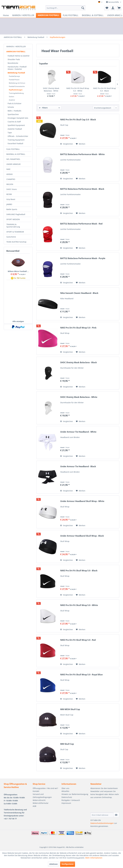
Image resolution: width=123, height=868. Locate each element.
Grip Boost (11, 199)
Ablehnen (53, 864)
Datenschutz (67, 797)
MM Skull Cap (67, 744)
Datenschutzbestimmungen (102, 823)
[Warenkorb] (119, 8)
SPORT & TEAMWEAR (15, 232)
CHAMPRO (11, 179)
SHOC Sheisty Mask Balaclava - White (58, 88)
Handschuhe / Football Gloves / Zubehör (17, 68)
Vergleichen (67, 144)
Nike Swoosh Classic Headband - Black (79, 293)
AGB (34, 806)
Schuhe (11, 107)
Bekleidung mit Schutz (17, 83)
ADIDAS (10, 174)
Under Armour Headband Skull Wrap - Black (82, 536)
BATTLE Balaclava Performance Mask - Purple (83, 258)
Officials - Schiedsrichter (18, 136)
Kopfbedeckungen (16, 90)
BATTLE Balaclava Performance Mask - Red (81, 224)
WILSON (10, 184)
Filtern (43, 108)
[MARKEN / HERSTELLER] (23, 15)
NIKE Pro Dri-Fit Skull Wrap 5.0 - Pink (78, 328)
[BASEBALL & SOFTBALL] (93, 15)
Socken (12, 97)
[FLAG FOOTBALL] (71, 15)
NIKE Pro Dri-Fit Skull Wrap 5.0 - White (98, 88)
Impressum (66, 803)
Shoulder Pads (14, 59)
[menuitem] (65, 8)
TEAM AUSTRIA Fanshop (16, 242)
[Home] (6, 15)
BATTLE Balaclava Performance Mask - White (82, 154)
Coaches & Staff (14, 122)
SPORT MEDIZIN (13, 219)
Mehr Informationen (94, 858)
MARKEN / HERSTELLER (16, 46)
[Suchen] (83, 8)
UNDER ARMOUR (13, 164)
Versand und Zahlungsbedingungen (42, 796)
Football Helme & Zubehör (19, 56)
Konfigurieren (68, 864)
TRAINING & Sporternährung (13, 226)
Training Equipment (16, 140)
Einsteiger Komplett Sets (18, 118)
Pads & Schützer (15, 103)
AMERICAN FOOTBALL (16, 51)
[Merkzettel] (107, 8)
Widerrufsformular (41, 803)
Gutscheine (11, 237)
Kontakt (36, 791)
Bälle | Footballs (14, 111)
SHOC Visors (12, 189)
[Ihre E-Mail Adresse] (102, 815)
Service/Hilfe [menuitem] (113, 2)
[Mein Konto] (113, 8)
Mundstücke (13, 63)
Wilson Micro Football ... (18, 271)
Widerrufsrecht (39, 800)
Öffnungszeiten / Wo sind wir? (45, 788)
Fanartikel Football (15, 143)
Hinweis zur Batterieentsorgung (75, 794)
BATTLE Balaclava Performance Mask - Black (82, 189)
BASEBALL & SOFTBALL (16, 154)
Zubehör (12, 100)
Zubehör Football (15, 129)
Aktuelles (65, 791)
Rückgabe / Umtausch (71, 800)
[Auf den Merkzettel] (81, 144)
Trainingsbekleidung (16, 93)
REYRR (9, 194)
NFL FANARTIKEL (13, 159)
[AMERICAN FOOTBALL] (49, 15)
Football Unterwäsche (17, 86)
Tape (10, 133)
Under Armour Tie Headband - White (78, 432)
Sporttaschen (13, 114)
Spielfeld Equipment (16, 125)
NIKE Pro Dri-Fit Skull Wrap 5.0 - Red (78, 640)
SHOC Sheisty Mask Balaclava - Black (79, 362)
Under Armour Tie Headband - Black (78, 466)
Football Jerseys (14, 76)
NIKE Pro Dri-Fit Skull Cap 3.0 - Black (78, 120)
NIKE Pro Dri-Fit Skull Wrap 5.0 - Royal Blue (81, 675)
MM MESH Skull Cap (70, 709)
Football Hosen (14, 80)
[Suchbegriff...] (65, 8)
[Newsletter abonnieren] (116, 815)
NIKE (8, 169)
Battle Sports (12, 209)
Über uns (65, 788)
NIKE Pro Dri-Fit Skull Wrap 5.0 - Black (79, 571)
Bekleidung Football (16, 73)
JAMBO (9, 204)
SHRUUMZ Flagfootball (16, 214)
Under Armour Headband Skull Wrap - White (82, 501)
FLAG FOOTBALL (13, 149)
